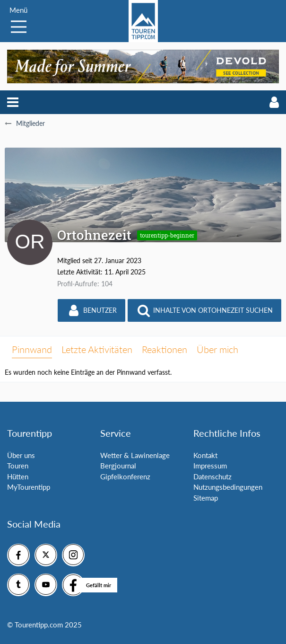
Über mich (217, 349)
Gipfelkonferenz (125, 476)
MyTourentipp (29, 487)
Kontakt (205, 455)
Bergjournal (118, 466)
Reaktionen (165, 349)
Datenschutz (212, 476)
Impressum (210, 466)
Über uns (21, 455)
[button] (13, 102)
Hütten (18, 476)
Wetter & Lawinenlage (135, 455)
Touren (18, 466)
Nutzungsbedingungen (228, 487)
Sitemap (206, 498)
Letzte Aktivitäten (97, 349)
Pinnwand (32, 349)
